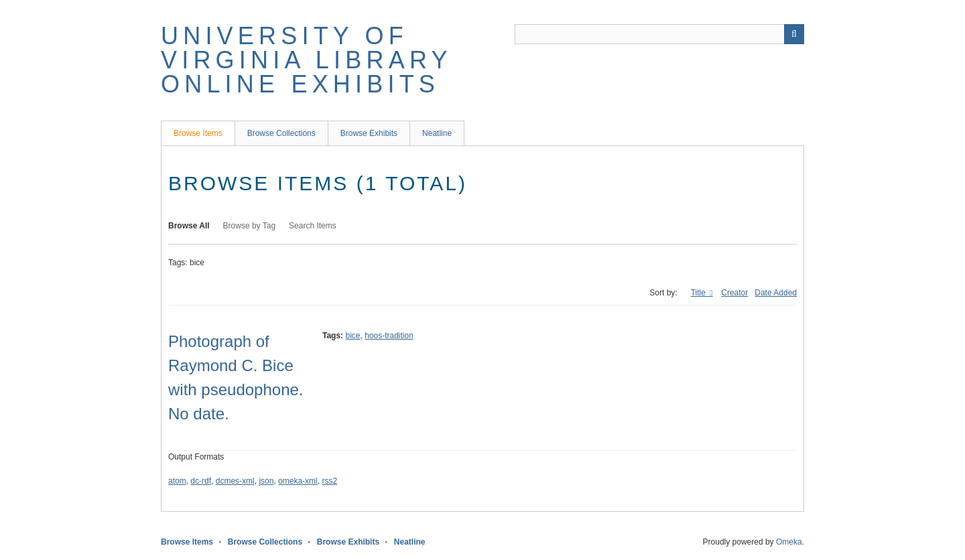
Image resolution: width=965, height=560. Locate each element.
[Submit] (794, 34)
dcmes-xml (235, 481)
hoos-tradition (389, 336)
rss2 (329, 481)
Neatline (437, 133)
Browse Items (198, 133)
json (266, 481)
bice (352, 336)
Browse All (189, 226)
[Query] (659, 34)
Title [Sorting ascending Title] (700, 293)
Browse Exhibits (369, 133)
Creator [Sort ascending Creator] (734, 293)
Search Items (313, 226)
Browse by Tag (250, 226)
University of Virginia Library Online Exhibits (306, 60)
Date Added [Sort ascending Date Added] (776, 293)
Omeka (789, 542)
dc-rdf (201, 481)
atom (177, 481)
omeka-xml (298, 481)
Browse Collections (281, 133)
